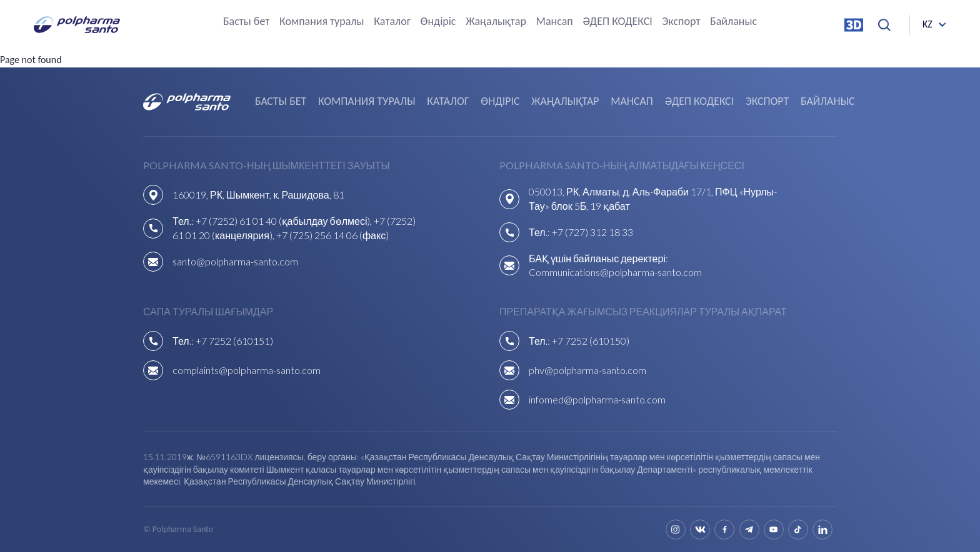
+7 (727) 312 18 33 (592, 232)
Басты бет (246, 22)
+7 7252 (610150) (591, 341)
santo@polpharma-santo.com (235, 261)
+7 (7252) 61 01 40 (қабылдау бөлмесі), (285, 221)
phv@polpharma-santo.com (587, 370)
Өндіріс (438, 22)
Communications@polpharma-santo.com (615, 272)
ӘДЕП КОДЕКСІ (617, 22)
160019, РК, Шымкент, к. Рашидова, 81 (258, 195)
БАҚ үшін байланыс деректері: (598, 258)
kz (927, 25)
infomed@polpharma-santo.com (597, 399)
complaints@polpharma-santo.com (247, 370)
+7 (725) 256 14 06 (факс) (332, 235)
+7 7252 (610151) (234, 341)
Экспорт (681, 22)
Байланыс (733, 22)
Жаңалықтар (496, 22)
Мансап (555, 22)
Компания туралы (322, 22)
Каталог (392, 22)
